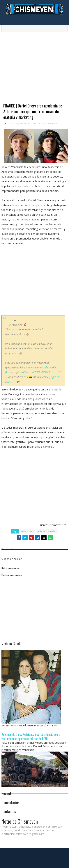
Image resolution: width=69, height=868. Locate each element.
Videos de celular (48, 123)
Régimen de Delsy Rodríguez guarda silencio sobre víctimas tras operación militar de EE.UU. (31, 737)
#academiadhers (49, 367)
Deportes (13, 123)
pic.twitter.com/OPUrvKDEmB (33, 372)
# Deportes (28, 531)
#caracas (10, 372)
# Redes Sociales (47, 531)
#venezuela (32, 367)
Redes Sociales (28, 123)
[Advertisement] (34, 68)
